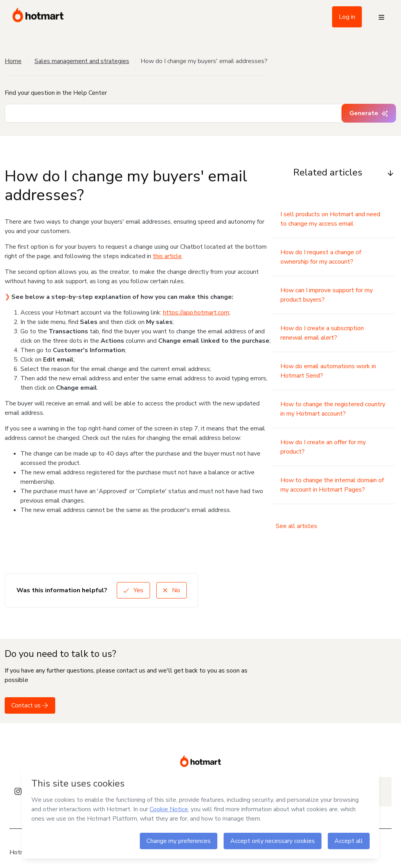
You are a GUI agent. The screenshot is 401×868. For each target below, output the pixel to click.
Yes (133, 590)
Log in (347, 17)
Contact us (30, 705)
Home (13, 61)
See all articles (296, 526)
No (172, 590)
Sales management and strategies (82, 61)
